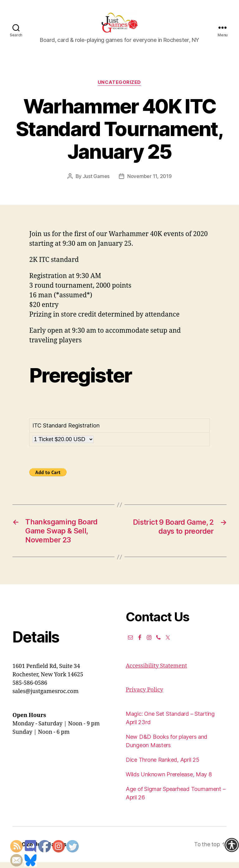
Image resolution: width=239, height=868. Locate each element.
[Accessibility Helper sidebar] (232, 845)
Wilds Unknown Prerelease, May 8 (169, 781)
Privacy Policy (144, 696)
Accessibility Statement (156, 672)
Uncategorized (119, 89)
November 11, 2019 (149, 182)
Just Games (96, 182)
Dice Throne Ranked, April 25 (162, 766)
